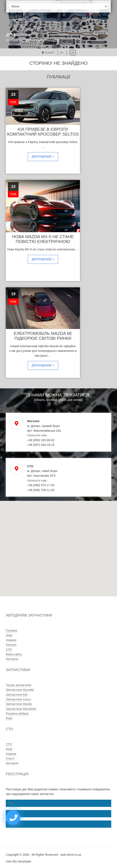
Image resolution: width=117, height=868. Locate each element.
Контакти (12, 659)
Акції (9, 635)
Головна (12, 41)
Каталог (11, 645)
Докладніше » (43, 156)
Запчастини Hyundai (20, 690)
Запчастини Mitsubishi (21, 709)
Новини (11, 640)
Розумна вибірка (17, 714)
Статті (10, 758)
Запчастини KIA (17, 695)
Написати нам (37, 435)
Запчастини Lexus (18, 699)
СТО (9, 650)
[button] (46, 564)
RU (62, 53)
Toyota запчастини (18, 685)
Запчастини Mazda (19, 704)
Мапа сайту (14, 654)
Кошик (48, 53)
